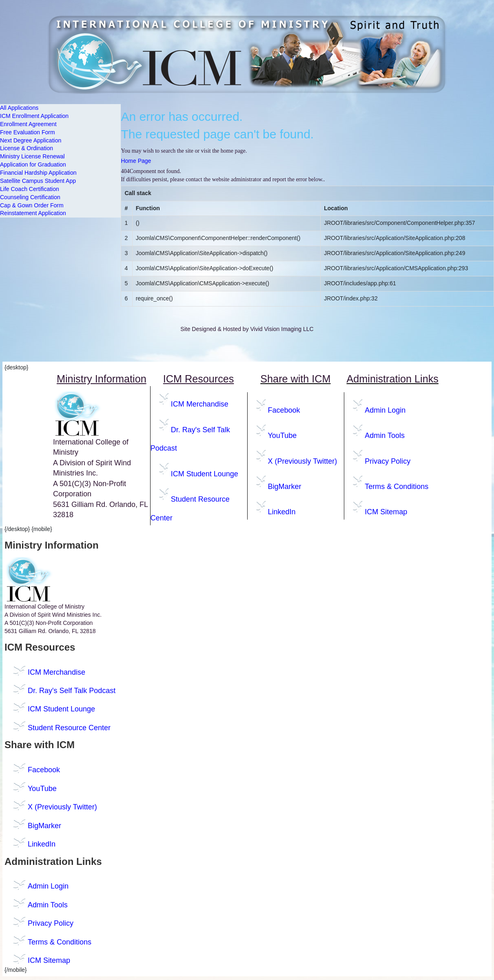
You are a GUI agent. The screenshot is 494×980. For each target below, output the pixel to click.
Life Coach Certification (30, 189)
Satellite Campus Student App (38, 181)
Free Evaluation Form (28, 132)
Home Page (136, 161)
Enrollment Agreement (28, 124)
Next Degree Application (31, 140)
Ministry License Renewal (32, 156)
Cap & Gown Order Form (32, 205)
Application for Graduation (33, 164)
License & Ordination (27, 148)
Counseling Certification (30, 197)
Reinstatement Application (33, 213)
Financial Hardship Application (38, 173)
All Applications (19, 108)
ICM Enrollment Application (34, 116)
